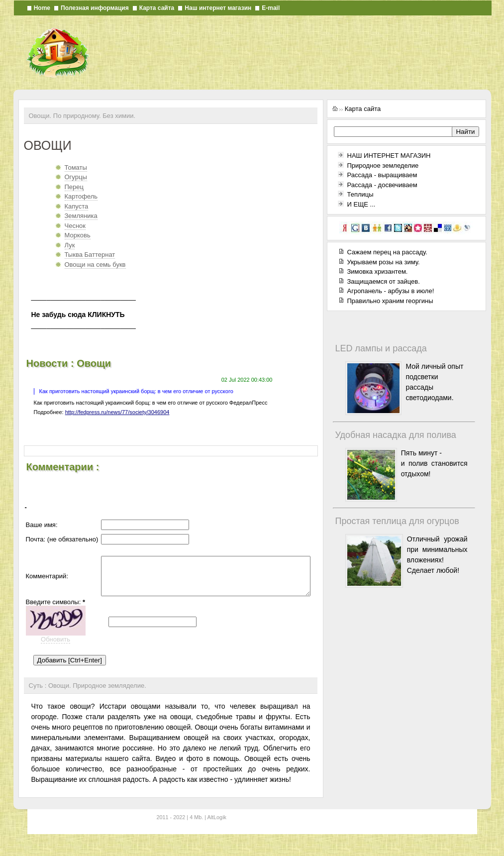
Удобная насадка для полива (396, 435)
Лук (70, 245)
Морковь (78, 235)
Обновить (55, 651)
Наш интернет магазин (218, 8)
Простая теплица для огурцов (397, 521)
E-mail (271, 8)
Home (42, 8)
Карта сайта (157, 8)
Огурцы (76, 177)
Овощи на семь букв (95, 265)
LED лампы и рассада (381, 348)
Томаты (76, 167)
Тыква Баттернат (90, 255)
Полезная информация (95, 8)
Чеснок (75, 226)
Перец (74, 187)
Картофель (81, 196)
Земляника (81, 216)
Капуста (77, 206)
